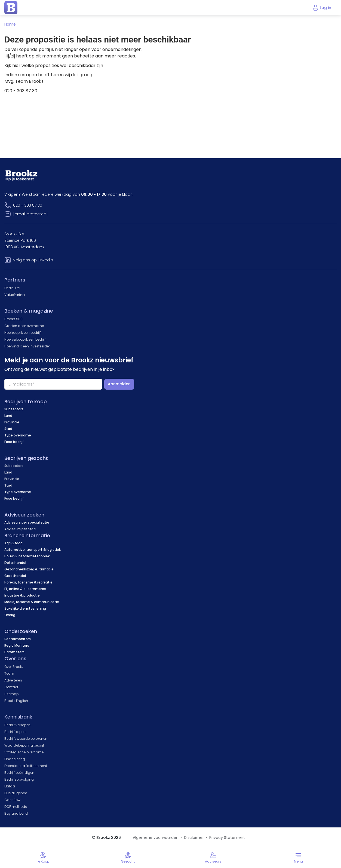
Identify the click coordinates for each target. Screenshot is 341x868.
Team (9, 673)
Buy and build (16, 813)
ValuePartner (15, 295)
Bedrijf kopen (15, 732)
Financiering (15, 759)
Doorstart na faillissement (26, 766)
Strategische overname (24, 752)
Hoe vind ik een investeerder (27, 346)
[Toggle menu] (298, 858)
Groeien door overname (24, 326)
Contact (11, 687)
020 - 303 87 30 (28, 205)
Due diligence (16, 793)
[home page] (11, 8)
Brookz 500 (13, 319)
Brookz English (16, 701)
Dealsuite (12, 288)
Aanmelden (119, 384)
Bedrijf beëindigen (19, 773)
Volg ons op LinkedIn (33, 260)
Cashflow (12, 800)
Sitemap (11, 694)
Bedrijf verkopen (17, 725)
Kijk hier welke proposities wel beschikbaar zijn (54, 65)
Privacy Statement (227, 838)
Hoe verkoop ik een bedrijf (25, 339)
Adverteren (13, 680)
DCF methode (16, 807)
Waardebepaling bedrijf (24, 745)
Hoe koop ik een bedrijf (23, 333)
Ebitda (10, 786)
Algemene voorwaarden (156, 838)
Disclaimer (194, 838)
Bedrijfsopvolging (19, 779)
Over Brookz (14, 667)
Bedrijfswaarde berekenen (26, 739)
